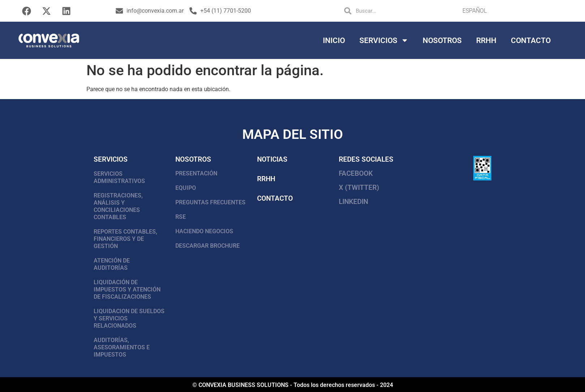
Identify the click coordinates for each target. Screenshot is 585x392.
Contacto (531, 41)
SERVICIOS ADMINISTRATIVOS (119, 177)
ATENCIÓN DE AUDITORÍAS (112, 264)
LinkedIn (353, 202)
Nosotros (442, 41)
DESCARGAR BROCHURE (208, 246)
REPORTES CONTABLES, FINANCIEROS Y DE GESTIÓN (125, 239)
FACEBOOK (356, 173)
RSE (181, 217)
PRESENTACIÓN (196, 173)
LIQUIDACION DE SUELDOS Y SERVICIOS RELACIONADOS (129, 318)
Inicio (334, 41)
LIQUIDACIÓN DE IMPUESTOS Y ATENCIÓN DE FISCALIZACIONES (127, 289)
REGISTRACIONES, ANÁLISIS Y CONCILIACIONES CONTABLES (118, 206)
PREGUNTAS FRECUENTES (210, 202)
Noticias (272, 159)
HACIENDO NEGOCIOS (204, 231)
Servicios (384, 40)
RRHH (486, 41)
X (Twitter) (359, 188)
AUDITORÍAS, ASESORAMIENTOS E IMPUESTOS (122, 347)
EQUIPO (186, 188)
